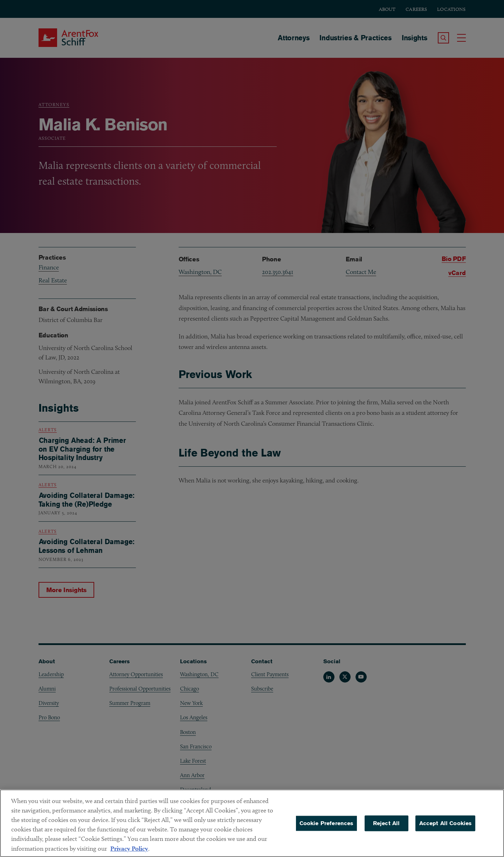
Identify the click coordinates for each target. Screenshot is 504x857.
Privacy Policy (129, 853)
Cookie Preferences (326, 828)
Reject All (386, 828)
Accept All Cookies (446, 828)
